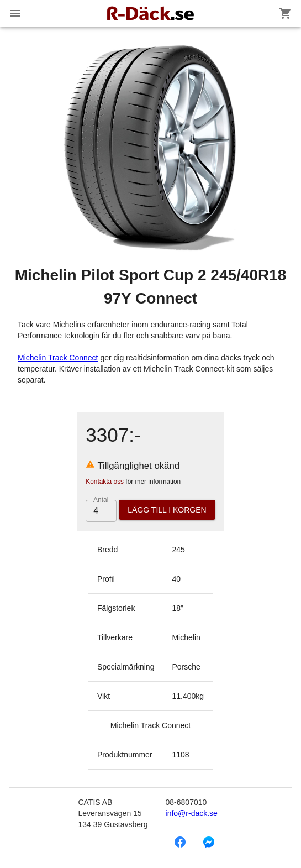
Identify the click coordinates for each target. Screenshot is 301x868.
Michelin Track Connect (58, 358)
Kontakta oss (105, 482)
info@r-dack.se (192, 813)
